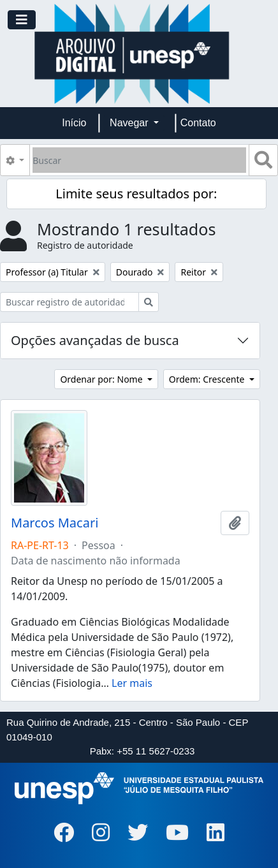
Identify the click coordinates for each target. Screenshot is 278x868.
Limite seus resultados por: (136, 194)
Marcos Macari (55, 523)
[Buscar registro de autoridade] (69, 302)
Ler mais (132, 683)
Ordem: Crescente (208, 379)
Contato (198, 123)
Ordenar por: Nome (102, 379)
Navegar (130, 123)
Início (74, 123)
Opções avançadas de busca (95, 340)
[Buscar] (139, 160)
